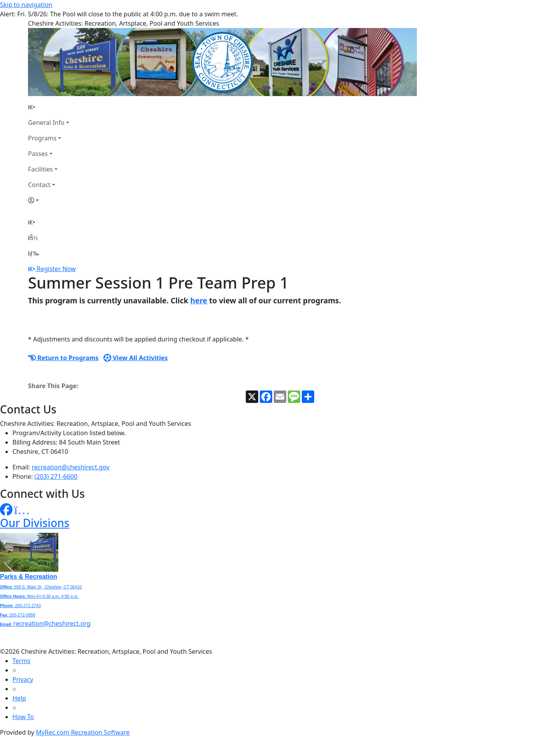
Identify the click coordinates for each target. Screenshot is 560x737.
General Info (46, 123)
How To (23, 717)
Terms (21, 661)
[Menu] (33, 253)
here (199, 300)
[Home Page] (49, 107)
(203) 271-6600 (56, 476)
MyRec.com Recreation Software (83, 732)
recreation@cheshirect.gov (71, 467)
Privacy (23, 679)
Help (19, 698)
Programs (42, 138)
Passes (38, 154)
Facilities (40, 169)
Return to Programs (63, 358)
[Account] (49, 200)
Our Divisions (35, 523)
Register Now (56, 269)
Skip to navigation (26, 5)
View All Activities (136, 358)
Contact (39, 185)
